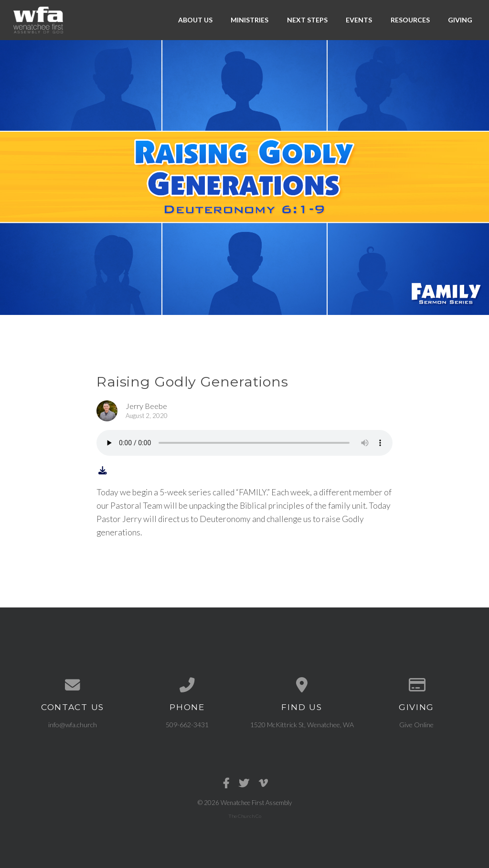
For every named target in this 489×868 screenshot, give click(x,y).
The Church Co (245, 816)
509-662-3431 (187, 725)
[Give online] (416, 685)
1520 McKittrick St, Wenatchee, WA (302, 725)
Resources (410, 20)
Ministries (250, 20)
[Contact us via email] (73, 685)
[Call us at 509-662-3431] (187, 685)
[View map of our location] (302, 685)
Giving (460, 20)
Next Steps (307, 20)
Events (359, 20)
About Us (195, 20)
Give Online (416, 725)
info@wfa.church (73, 725)
